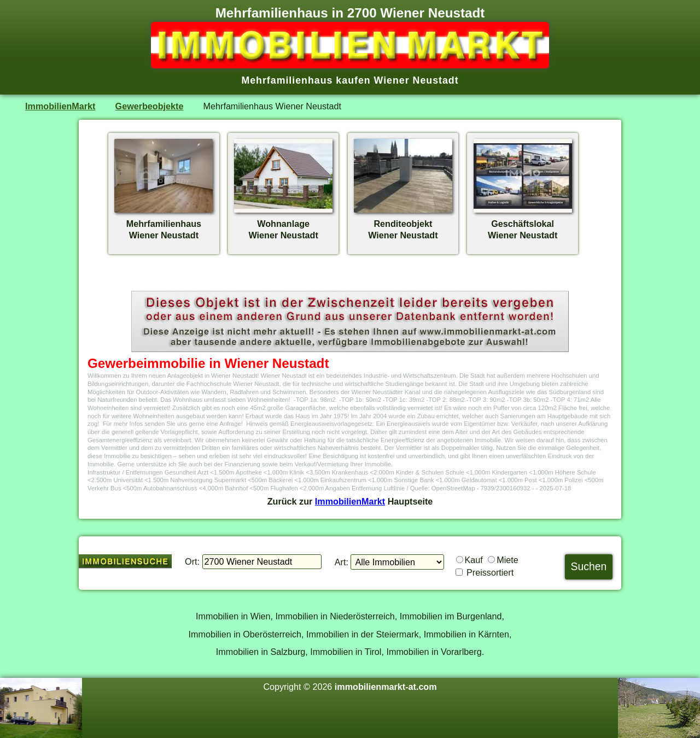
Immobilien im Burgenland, (452, 616)
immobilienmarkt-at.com (386, 687)
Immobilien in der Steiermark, (364, 634)
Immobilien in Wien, (234, 616)
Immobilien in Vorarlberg (434, 652)
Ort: (192, 561)
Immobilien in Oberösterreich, (246, 634)
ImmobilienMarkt (60, 106)
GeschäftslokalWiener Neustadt (523, 224)
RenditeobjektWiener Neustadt (403, 224)
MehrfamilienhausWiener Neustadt (164, 224)
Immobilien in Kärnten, (468, 634)
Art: (342, 562)
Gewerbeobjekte (150, 106)
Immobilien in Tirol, (347, 652)
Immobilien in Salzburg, (262, 652)
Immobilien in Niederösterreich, (337, 616)
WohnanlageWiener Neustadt (283, 224)
